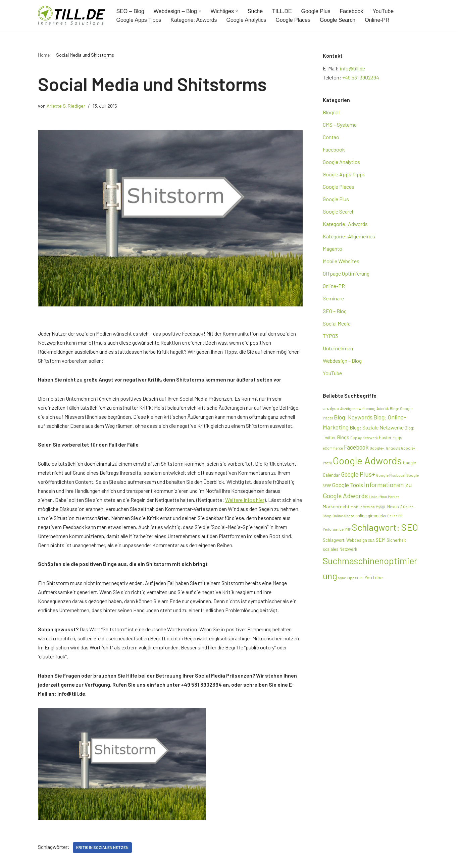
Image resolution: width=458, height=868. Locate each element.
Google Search (338, 20)
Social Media (337, 324)
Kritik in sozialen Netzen (102, 849)
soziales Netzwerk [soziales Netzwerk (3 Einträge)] (340, 551)
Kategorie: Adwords (194, 20)
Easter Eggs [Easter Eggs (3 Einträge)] (391, 439)
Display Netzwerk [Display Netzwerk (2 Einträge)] (364, 439)
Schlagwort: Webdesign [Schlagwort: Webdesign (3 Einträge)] (345, 541)
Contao (331, 137)
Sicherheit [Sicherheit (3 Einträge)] (396, 541)
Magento (333, 249)
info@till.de (352, 68)
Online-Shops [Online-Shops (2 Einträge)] (343, 517)
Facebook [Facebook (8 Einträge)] (356, 448)
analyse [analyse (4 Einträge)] (331, 409)
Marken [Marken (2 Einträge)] (394, 498)
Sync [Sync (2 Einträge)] (342, 580)
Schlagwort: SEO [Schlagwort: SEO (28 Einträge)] (385, 528)
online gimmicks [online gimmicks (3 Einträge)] (371, 517)
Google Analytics (247, 20)
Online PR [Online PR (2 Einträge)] (395, 517)
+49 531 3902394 (361, 77)
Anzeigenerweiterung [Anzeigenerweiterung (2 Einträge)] (358, 410)
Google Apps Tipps (139, 20)
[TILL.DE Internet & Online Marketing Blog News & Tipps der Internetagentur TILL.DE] (71, 15)
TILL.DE (282, 11)
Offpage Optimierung (346, 274)
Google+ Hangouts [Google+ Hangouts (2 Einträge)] (385, 449)
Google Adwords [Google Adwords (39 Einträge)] (367, 462)
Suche (256, 11)
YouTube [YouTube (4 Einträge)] (374, 579)
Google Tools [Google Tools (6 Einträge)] (348, 486)
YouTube (384, 11)
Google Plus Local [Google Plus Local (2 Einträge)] (391, 477)
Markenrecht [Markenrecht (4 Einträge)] (336, 508)
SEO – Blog (131, 11)
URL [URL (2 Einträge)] (360, 580)
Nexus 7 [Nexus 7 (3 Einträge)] (395, 508)
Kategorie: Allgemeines (349, 237)
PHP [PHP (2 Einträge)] (348, 531)
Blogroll (331, 112)
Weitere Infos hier (245, 500)
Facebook (352, 11)
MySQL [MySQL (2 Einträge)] (381, 508)
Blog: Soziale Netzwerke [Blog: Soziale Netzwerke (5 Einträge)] (377, 429)
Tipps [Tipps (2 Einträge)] (351, 580)
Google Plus (316, 11)
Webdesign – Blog (342, 362)
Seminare (333, 299)
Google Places (294, 20)
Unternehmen (338, 349)
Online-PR (378, 20)
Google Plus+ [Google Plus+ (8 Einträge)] (358, 476)
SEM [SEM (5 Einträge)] (380, 541)
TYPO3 (330, 337)
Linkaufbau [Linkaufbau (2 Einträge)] (378, 498)
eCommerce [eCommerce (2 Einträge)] (333, 449)
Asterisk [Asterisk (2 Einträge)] (383, 410)
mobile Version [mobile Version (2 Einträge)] (363, 508)
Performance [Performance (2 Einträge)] (333, 531)
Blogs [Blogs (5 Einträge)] (343, 438)
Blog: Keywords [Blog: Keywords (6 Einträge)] (353, 419)
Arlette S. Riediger (66, 106)
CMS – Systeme (340, 125)
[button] (200, 11)
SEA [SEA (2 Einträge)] (371, 542)
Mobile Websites (341, 262)
